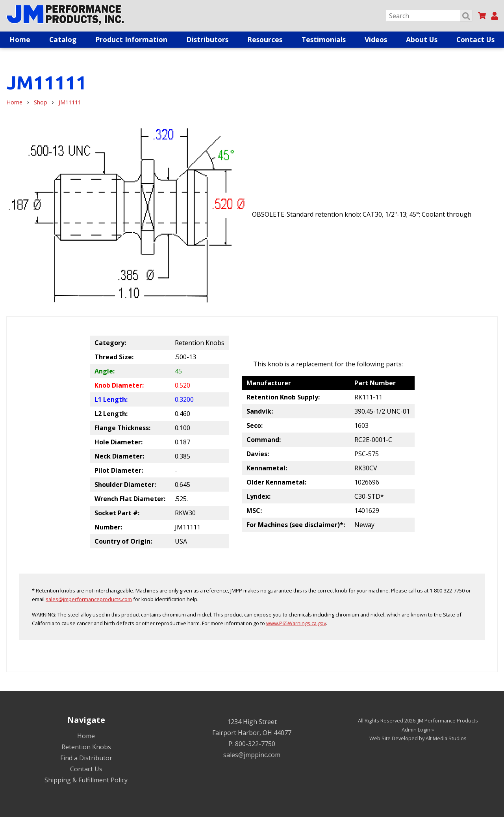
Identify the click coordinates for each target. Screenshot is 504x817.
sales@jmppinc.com (252, 755)
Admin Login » (418, 730)
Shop (41, 102)
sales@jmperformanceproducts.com (89, 599)
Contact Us (475, 39)
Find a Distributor (86, 758)
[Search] (429, 16)
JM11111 (70, 102)
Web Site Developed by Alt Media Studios (418, 738)
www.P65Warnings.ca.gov (296, 623)
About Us (422, 39)
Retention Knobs (86, 747)
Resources (265, 39)
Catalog (63, 39)
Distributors (207, 39)
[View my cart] (482, 16)
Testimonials (324, 39)
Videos (376, 39)
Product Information (131, 39)
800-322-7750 (255, 744)
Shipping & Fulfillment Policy (86, 780)
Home (20, 39)
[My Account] (495, 16)
